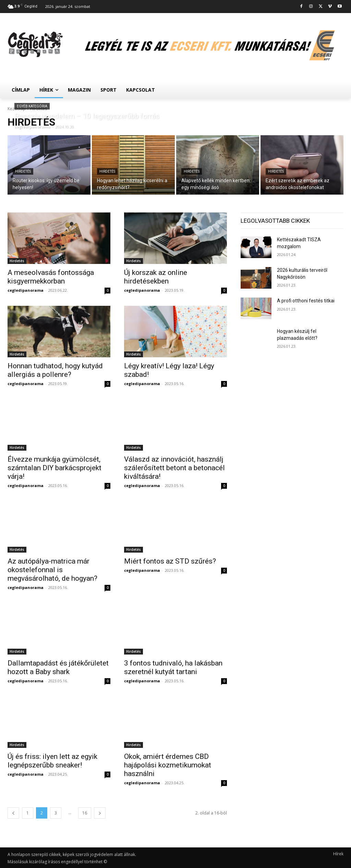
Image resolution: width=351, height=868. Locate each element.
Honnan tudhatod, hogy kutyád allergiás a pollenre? (55, 370)
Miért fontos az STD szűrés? (170, 561)
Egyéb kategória (32, 106)
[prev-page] (13, 813)
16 (85, 813)
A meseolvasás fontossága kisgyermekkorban (51, 277)
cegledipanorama (26, 290)
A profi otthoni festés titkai (306, 301)
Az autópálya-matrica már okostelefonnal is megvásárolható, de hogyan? (52, 570)
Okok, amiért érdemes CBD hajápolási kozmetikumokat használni (168, 765)
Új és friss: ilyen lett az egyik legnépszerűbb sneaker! (52, 761)
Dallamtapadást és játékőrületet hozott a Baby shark (58, 667)
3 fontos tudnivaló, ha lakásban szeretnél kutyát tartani (173, 667)
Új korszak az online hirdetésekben (156, 277)
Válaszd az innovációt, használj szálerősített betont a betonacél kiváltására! (174, 468)
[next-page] (100, 813)
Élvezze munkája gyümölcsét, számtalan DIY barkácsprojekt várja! (55, 468)
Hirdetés (23, 171)
